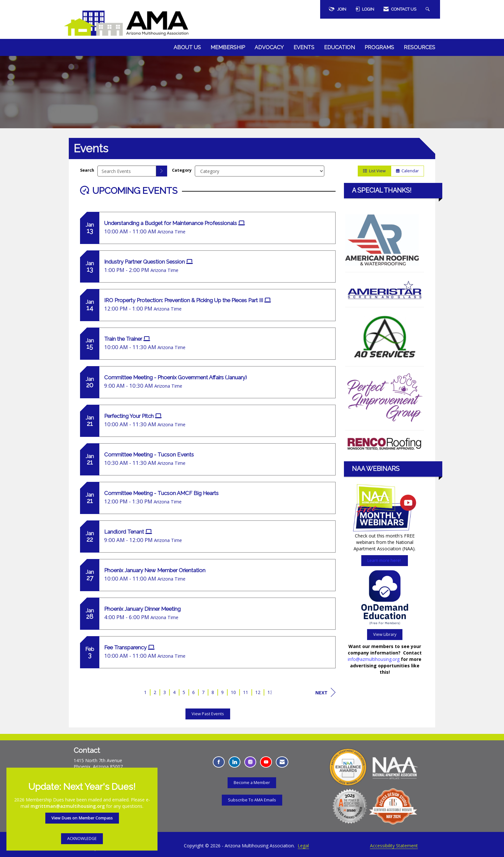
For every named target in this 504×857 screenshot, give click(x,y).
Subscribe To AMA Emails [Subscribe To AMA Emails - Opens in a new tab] (252, 800)
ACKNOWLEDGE (82, 839)
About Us (187, 47)
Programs (379, 47)
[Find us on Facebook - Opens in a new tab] (219, 762)
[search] (162, 171)
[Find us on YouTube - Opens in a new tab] (266, 762)
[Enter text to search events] (127, 171)
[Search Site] (428, 9)
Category (182, 170)
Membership (228, 47)
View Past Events (208, 714)
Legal (303, 846)
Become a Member (252, 783)
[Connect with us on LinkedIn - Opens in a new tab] (234, 762)
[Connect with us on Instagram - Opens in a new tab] (250, 762)
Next (325, 692)
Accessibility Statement (394, 846)
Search (87, 170)
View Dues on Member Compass (82, 818)
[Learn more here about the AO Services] (385, 337)
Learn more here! (385, 560)
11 (246, 692)
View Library (385, 634)
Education (339, 47)
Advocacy (269, 47)
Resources (419, 47)
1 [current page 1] (145, 692)
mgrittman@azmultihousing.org (68, 806)
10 (233, 692)
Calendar (407, 171)
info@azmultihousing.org (374, 659)
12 (258, 692)
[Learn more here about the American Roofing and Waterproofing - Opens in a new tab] (382, 239)
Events (304, 47)
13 (270, 692)
